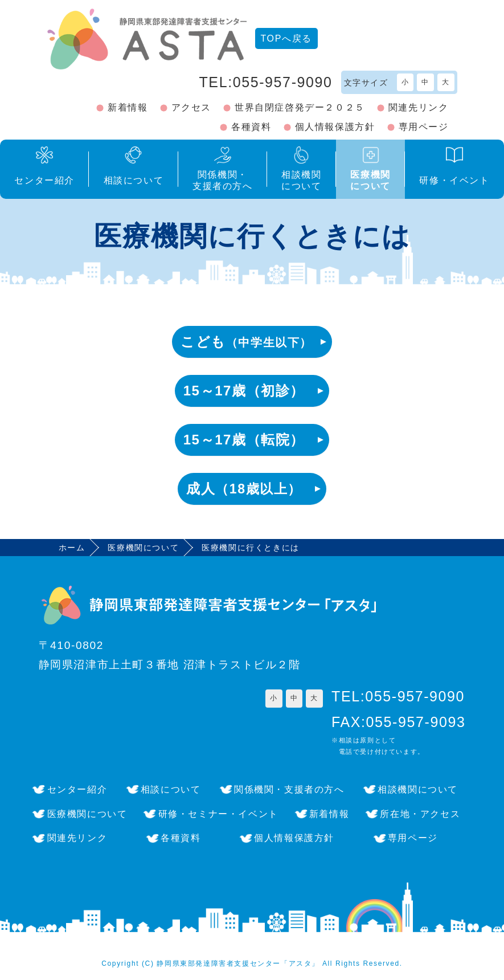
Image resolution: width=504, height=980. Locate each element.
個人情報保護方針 (335, 127)
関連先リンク (419, 107)
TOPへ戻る (286, 38)
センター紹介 (77, 789)
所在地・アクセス (420, 814)
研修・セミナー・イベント (218, 814)
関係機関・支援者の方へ (289, 789)
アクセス (191, 107)
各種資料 (251, 127)
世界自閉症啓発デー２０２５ (300, 107)
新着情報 (128, 107)
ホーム (72, 548)
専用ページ (424, 127)
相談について (171, 789)
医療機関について (143, 548)
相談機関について (418, 789)
